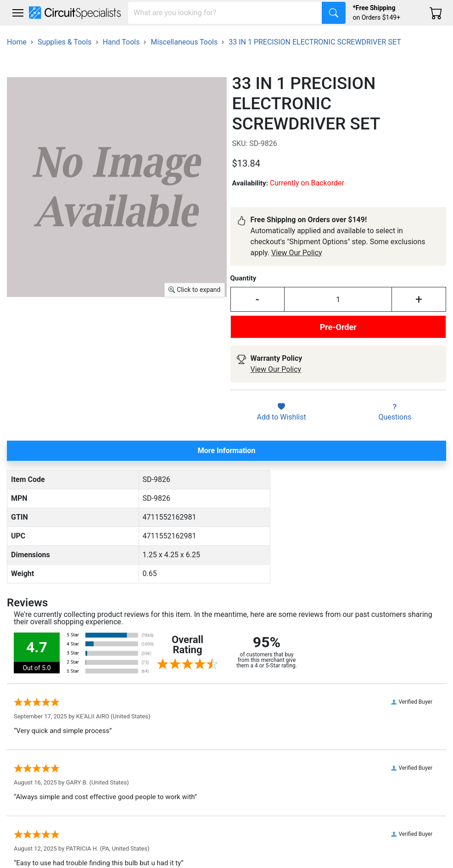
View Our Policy (297, 253)
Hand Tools (121, 42)
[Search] (225, 13)
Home (17, 42)
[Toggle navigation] (18, 13)
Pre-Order (338, 327)
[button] (18, 13)
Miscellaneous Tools (184, 42)
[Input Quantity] (338, 299)
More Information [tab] (227, 451)
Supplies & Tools (65, 42)
